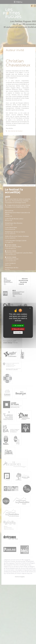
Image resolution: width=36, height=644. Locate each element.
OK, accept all (18, 325)
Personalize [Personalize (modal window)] (18, 333)
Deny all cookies (18, 329)
